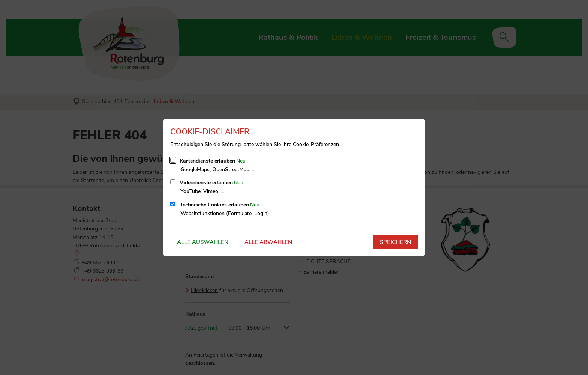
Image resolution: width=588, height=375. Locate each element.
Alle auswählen (203, 242)
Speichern (395, 242)
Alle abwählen (268, 242)
